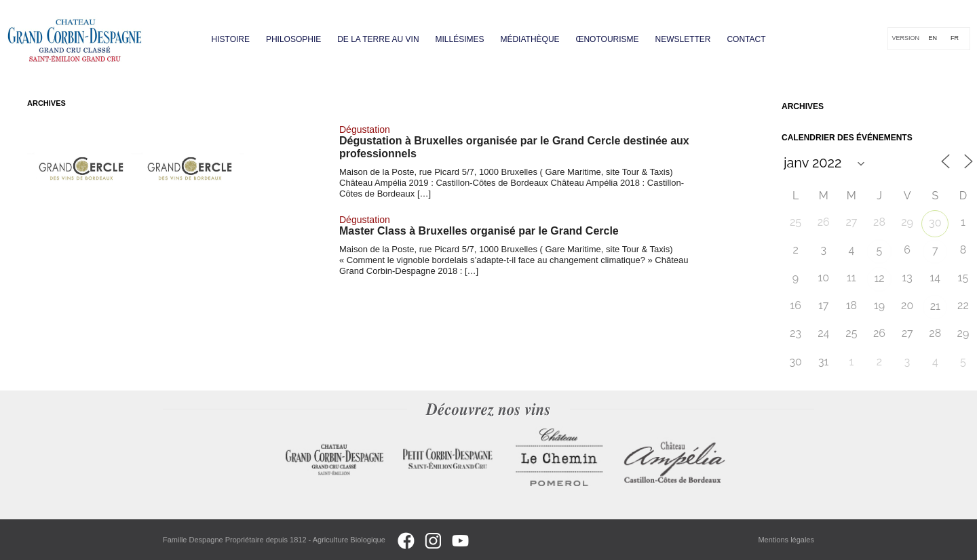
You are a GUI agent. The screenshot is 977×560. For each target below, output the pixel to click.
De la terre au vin (378, 39)
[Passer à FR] (955, 39)
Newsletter (683, 39)
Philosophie (293, 39)
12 (879, 278)
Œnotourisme (607, 39)
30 (935, 223)
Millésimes (460, 39)
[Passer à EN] (933, 39)
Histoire (231, 39)
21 (935, 306)
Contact (746, 39)
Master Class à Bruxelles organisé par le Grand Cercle (479, 231)
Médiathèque (530, 39)
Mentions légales (786, 540)
